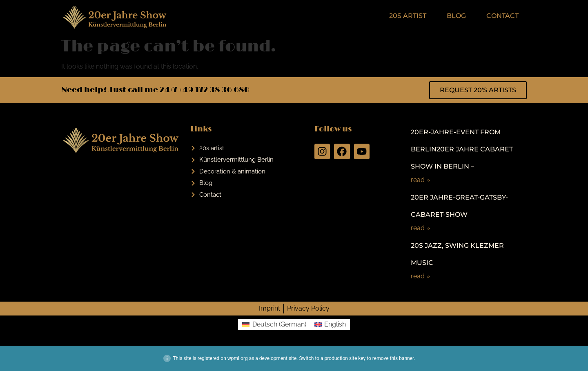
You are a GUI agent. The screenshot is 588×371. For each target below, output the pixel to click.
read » (420, 180)
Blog (456, 16)
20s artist (408, 16)
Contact (502, 16)
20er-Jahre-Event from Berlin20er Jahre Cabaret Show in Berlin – (462, 149)
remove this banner (393, 358)
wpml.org (238, 358)
